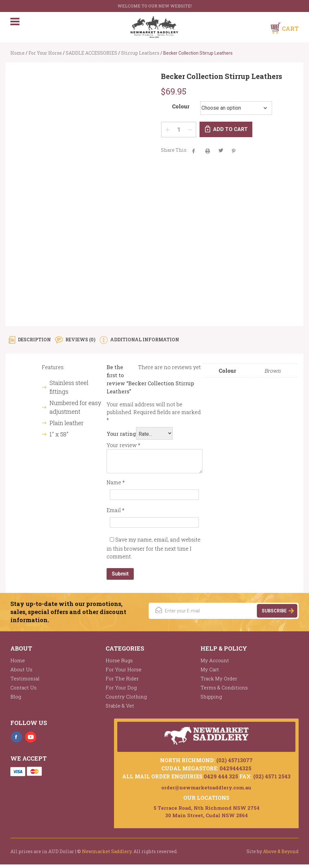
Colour (181, 106)
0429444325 (235, 772)
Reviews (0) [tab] (80, 343)
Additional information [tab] (144, 343)
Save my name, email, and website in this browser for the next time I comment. (154, 551)
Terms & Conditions (224, 691)
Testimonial (25, 682)
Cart (290, 28)
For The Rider (122, 682)
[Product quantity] (179, 130)
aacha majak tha (208, 151)
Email (115, 513)
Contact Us (23, 691)
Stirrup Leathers (140, 53)
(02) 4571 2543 (272, 780)
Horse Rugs (119, 664)
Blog (16, 700)
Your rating (121, 437)
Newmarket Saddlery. (107, 855)
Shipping (211, 700)
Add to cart (231, 129)
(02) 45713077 (235, 764)
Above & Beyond (281, 855)
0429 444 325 (221, 780)
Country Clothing (126, 700)
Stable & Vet (120, 709)
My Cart (210, 673)
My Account (215, 664)
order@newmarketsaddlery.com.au (206, 791)
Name (116, 485)
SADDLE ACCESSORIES (92, 53)
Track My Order (219, 682)
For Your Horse (45, 53)
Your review (123, 448)
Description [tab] (34, 343)
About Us (21, 673)
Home (17, 53)
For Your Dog (121, 691)
